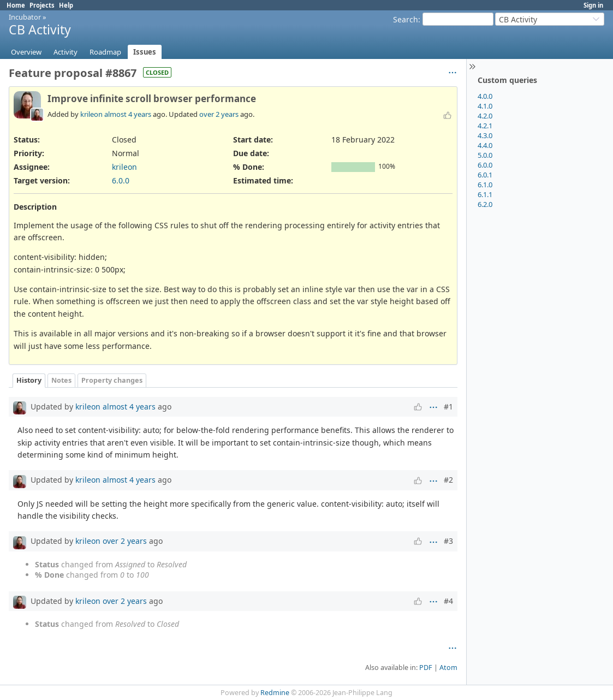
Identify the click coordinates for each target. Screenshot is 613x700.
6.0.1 (485, 175)
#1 (448, 407)
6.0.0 (485, 165)
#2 (448, 480)
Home (16, 5)
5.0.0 (485, 155)
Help (66, 5)
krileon (91, 114)
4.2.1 (485, 126)
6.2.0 (485, 204)
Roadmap (105, 52)
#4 (448, 601)
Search (406, 19)
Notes (61, 380)
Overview (26, 52)
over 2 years (219, 114)
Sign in (593, 5)
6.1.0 (485, 185)
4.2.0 (485, 116)
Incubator (25, 17)
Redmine (275, 693)
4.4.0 (485, 145)
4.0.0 (485, 96)
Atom (448, 668)
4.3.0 (485, 135)
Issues (145, 52)
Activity (66, 52)
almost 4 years (128, 114)
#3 (448, 541)
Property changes (112, 380)
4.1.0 (485, 106)
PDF (426, 668)
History (29, 380)
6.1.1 (485, 194)
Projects (42, 5)
